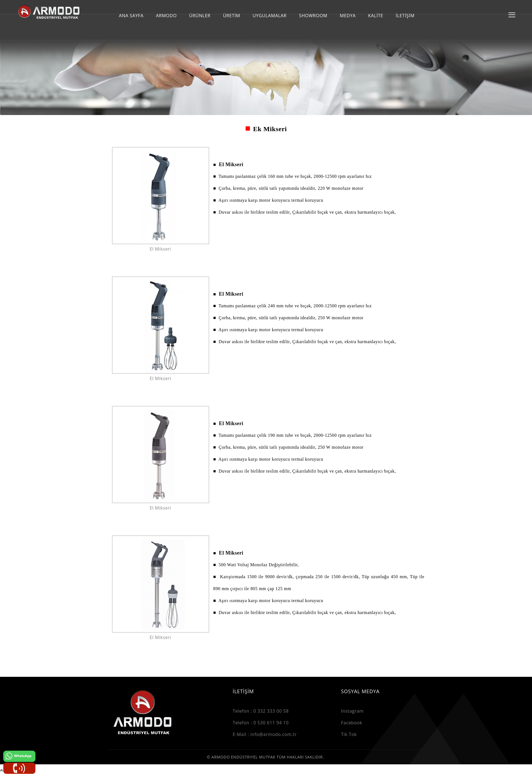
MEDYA (348, 16)
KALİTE (376, 16)
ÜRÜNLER (200, 16)
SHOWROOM (313, 16)
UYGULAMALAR (269, 16)
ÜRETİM (231, 16)
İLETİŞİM (405, 16)
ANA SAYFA (131, 16)
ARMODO (166, 16)
